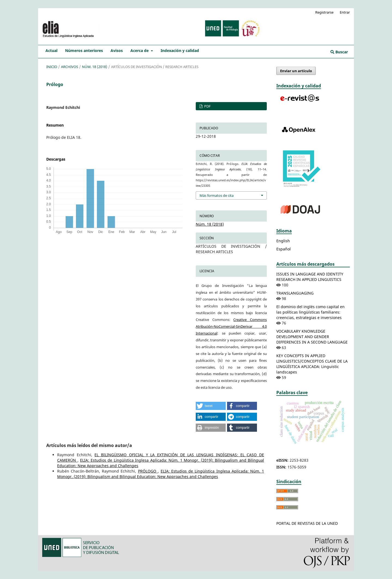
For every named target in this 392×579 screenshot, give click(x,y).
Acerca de (140, 50)
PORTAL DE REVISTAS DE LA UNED (307, 523)
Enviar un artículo (296, 71)
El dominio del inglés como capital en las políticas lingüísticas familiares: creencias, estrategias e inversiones (310, 312)
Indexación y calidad (180, 50)
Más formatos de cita (217, 195)
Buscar (339, 52)
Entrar (345, 12)
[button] (211, 406)
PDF (207, 106)
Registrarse (324, 12)
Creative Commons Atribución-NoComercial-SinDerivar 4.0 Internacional (231, 326)
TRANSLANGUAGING (295, 293)
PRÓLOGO (148, 471)
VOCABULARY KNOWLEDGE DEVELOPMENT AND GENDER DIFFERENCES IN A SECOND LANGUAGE (312, 337)
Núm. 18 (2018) (95, 67)
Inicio (52, 67)
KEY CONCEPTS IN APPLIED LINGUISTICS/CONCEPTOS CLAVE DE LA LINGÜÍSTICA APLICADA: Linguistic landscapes (312, 364)
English (283, 241)
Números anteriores (84, 50)
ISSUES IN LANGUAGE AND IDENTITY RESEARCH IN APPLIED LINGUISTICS (310, 277)
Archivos (70, 67)
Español (284, 249)
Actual (51, 50)
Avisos (117, 50)
